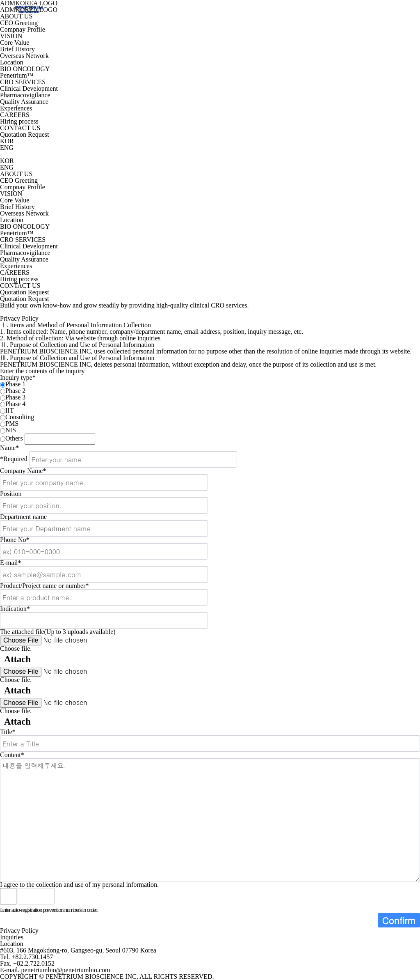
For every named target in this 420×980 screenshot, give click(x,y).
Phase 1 (15, 384)
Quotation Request (25, 134)
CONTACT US (20, 128)
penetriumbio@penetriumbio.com (66, 970)
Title (8, 732)
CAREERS (15, 115)
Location (12, 62)
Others (14, 438)
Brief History (17, 49)
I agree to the (79, 885)
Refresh (82, 896)
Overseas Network (24, 56)
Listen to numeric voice (64, 896)
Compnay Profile (23, 29)
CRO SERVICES (23, 82)
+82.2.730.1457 (32, 957)
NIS (11, 430)
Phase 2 (15, 391)
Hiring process (19, 121)
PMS (12, 423)
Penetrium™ (17, 75)
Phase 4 (15, 404)
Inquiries (12, 937)
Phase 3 (15, 397)
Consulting (20, 417)
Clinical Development (29, 88)
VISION (11, 36)
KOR (7, 141)
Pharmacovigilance (25, 95)
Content (12, 755)
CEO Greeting (19, 23)
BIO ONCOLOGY (25, 69)
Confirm (399, 920)
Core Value (15, 42)
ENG (7, 148)
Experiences (16, 108)
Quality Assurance (24, 102)
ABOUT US (16, 16)
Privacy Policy (19, 931)
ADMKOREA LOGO (29, 10)
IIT (9, 410)
